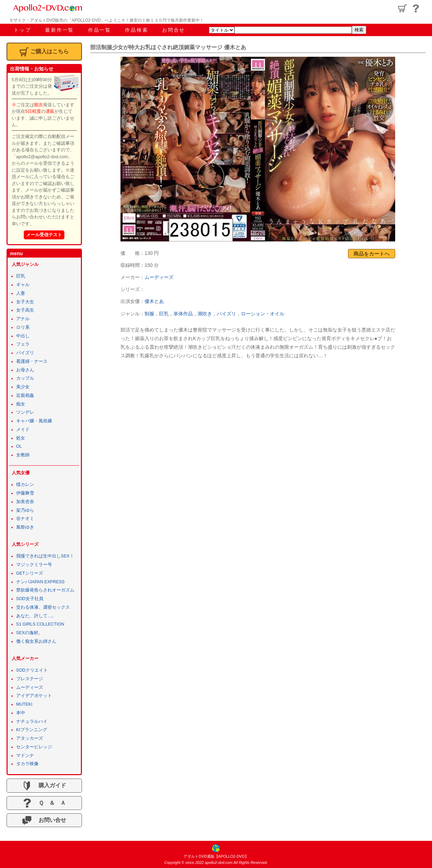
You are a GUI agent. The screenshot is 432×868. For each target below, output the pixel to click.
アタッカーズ (30, 738)
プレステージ (30, 679)
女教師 (23, 455)
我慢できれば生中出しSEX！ (45, 556)
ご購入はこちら (44, 52)
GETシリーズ (30, 573)
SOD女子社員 (30, 599)
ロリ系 (23, 327)
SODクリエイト (32, 670)
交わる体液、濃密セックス (43, 607)
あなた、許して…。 (36, 616)
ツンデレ (25, 412)
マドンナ (25, 756)
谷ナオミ (25, 519)
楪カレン (25, 485)
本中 (21, 713)
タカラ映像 (27, 764)
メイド (23, 430)
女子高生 (25, 310)
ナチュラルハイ (32, 721)
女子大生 (25, 302)
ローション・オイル (263, 314)
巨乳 (164, 314)
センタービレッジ (34, 747)
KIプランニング (32, 730)
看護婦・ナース (32, 361)
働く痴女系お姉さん (36, 641)
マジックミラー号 (34, 565)
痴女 (21, 404)
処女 (21, 438)
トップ (22, 30)
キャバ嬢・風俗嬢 (34, 421)
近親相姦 (25, 395)
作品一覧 (100, 30)
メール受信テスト (44, 235)
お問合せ (174, 30)
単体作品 (183, 314)
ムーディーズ (159, 277)
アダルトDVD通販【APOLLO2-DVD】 (216, 856)
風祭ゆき (25, 527)
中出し (23, 336)
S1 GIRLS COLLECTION (40, 624)
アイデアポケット (34, 696)
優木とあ (154, 301)
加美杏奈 (25, 502)
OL (19, 446)
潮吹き (205, 314)
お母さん (25, 370)
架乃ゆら (25, 510)
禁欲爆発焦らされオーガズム (45, 590)
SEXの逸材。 (29, 633)
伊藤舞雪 (25, 493)
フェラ (23, 344)
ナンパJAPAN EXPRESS (40, 582)
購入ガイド (44, 786)
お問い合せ (44, 821)
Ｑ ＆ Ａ (44, 803)
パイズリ (226, 314)
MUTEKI (24, 704)
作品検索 (136, 30)
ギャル (23, 285)
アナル (23, 319)
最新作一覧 (60, 30)
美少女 (23, 387)
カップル (25, 378)
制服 (149, 314)
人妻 (21, 293)
